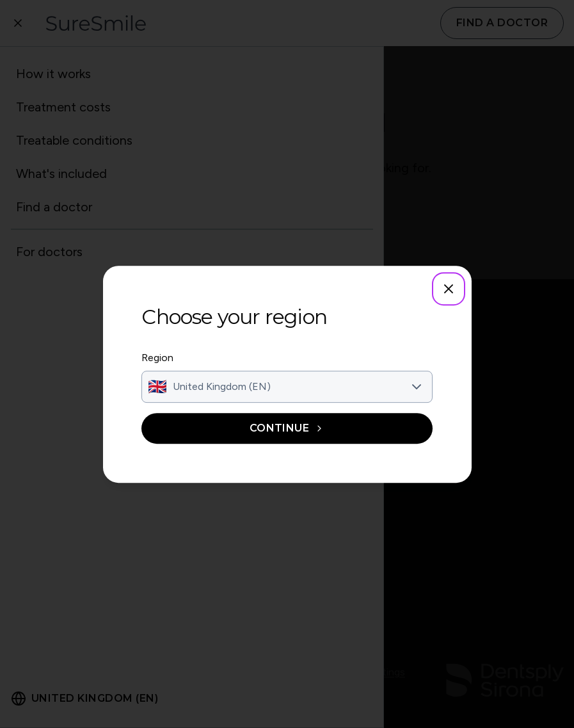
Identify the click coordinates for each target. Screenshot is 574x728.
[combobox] (287, 387)
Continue (287, 429)
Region (160, 358)
